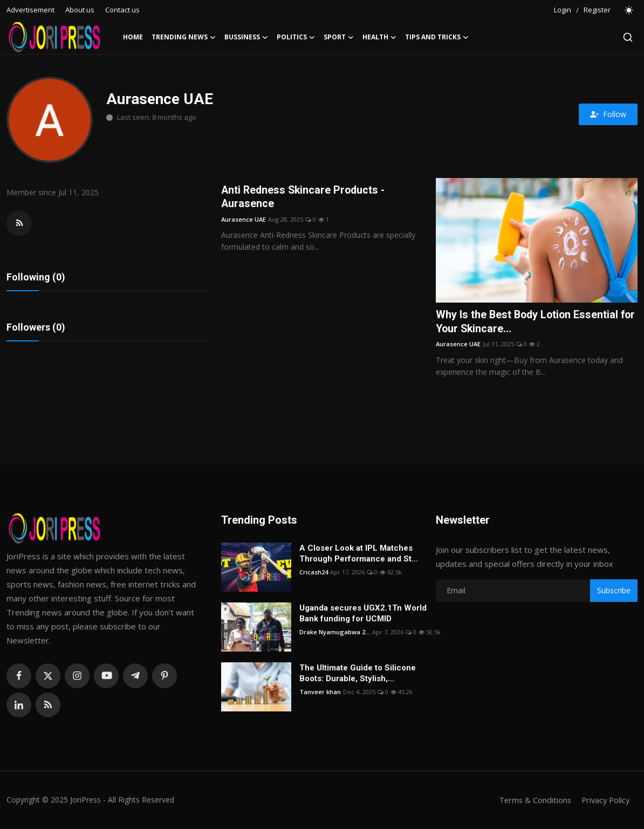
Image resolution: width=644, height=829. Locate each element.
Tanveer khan (320, 692)
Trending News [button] (184, 37)
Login (563, 10)
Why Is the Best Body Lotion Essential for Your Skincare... (529, 322)
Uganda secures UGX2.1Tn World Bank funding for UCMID (363, 614)
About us (80, 10)
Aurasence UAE (244, 220)
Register (597, 10)
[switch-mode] (629, 10)
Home (133, 37)
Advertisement (30, 10)
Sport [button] (339, 37)
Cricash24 (314, 573)
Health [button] (379, 37)
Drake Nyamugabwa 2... (335, 632)
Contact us (122, 10)
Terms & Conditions (532, 800)
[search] (628, 37)
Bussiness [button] (246, 37)
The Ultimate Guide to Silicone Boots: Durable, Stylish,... (358, 674)
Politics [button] (296, 37)
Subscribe (614, 591)
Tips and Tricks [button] (437, 37)
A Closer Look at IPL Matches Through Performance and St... (359, 554)
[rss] (48, 705)
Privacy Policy (604, 800)
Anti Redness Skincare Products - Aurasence (305, 197)
